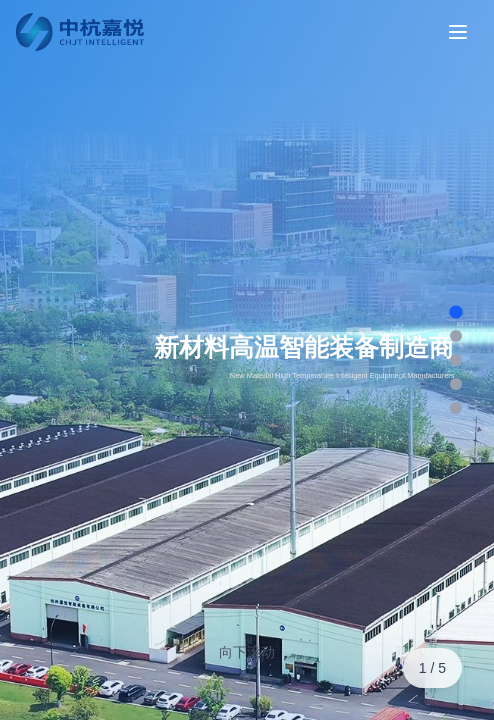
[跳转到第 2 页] (456, 336)
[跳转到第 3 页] (456, 360)
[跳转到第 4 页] (456, 384)
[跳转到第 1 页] (455, 311)
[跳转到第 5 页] (456, 408)
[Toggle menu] (458, 32)
